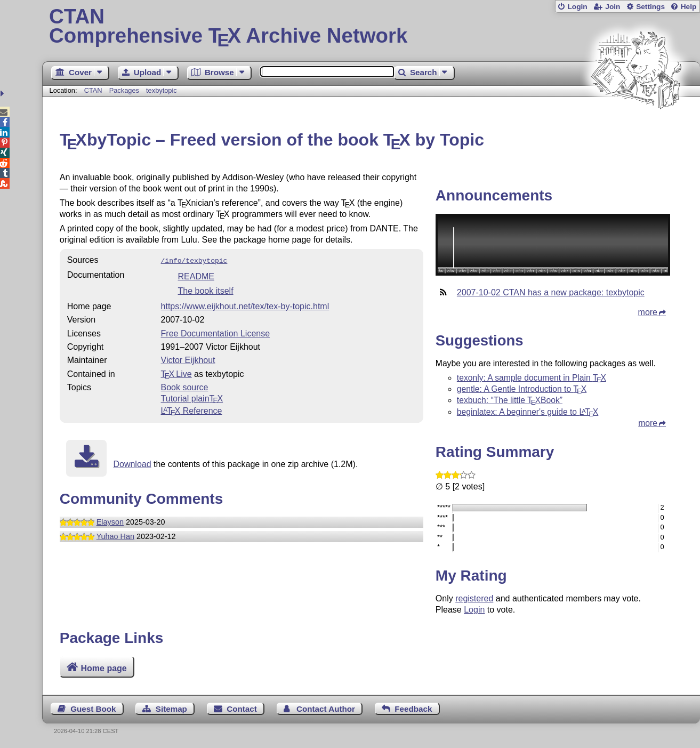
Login (577, 7)
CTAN (93, 90)
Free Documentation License (216, 332)
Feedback (413, 709)
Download (132, 463)
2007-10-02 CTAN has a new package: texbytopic (551, 292)
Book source (185, 386)
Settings (650, 7)
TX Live (176, 373)
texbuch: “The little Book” (510, 400)
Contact (242, 709)
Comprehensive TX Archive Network (371, 27)
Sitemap (171, 709)
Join (613, 7)
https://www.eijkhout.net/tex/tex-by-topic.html (245, 305)
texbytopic (162, 90)
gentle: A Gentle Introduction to (522, 389)
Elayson (110, 521)
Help (689, 7)
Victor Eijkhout (188, 359)
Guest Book (93, 709)
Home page (104, 668)
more (648, 312)
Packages (125, 90)
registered (474, 598)
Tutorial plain (192, 397)
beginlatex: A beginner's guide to (528, 412)
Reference (192, 410)
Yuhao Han (115, 535)
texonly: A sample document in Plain (532, 378)
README (196, 275)
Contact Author (326, 709)
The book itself (206, 290)
